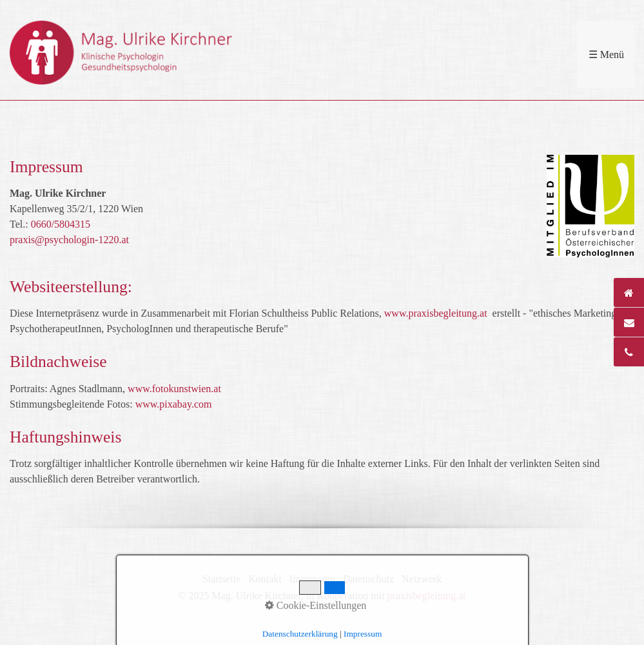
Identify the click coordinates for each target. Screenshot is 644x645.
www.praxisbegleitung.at (436, 313)
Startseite (222, 579)
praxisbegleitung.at (427, 596)
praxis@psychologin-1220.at (69, 240)
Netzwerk (422, 579)
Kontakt (265, 579)
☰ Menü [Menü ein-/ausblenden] (606, 55)
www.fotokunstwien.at (174, 389)
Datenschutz (368, 579)
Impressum (312, 579)
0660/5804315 (61, 224)
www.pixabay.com (174, 404)
